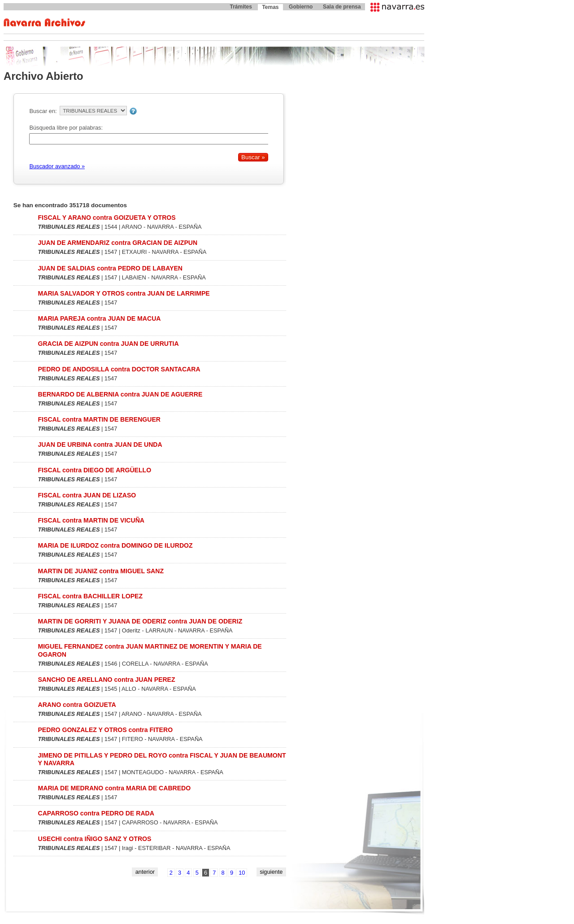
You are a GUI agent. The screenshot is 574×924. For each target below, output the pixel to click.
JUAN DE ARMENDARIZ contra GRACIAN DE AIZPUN (117, 243)
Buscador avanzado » (57, 166)
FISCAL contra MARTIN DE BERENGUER (99, 419)
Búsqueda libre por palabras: (66, 128)
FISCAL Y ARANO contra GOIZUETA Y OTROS (107, 218)
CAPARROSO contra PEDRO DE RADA (96, 813)
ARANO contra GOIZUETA (77, 705)
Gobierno (301, 7)
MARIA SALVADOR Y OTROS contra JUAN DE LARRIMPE (124, 293)
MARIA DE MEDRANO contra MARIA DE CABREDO (114, 788)
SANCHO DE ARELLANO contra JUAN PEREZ (106, 680)
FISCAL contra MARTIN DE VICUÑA (91, 520)
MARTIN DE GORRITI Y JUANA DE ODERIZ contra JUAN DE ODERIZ (140, 621)
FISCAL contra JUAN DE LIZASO (87, 495)
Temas (270, 7)
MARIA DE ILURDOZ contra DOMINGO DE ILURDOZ (115, 545)
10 (242, 873)
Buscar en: (43, 111)
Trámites (241, 7)
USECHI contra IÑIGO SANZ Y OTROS (94, 839)
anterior (145, 872)
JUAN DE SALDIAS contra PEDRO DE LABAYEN (110, 268)
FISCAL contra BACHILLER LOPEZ (90, 596)
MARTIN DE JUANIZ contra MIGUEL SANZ (101, 571)
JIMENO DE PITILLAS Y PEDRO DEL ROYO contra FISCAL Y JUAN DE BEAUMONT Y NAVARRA (162, 759)
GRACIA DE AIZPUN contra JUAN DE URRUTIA (108, 344)
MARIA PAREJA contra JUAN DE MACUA (99, 318)
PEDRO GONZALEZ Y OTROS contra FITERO (105, 730)
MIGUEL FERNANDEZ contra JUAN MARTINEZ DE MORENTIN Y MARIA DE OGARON (150, 650)
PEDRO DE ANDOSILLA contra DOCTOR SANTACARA (119, 369)
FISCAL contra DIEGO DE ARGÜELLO (94, 470)
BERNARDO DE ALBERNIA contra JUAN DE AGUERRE (120, 394)
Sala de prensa (342, 7)
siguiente (271, 872)
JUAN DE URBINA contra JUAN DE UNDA (100, 445)
